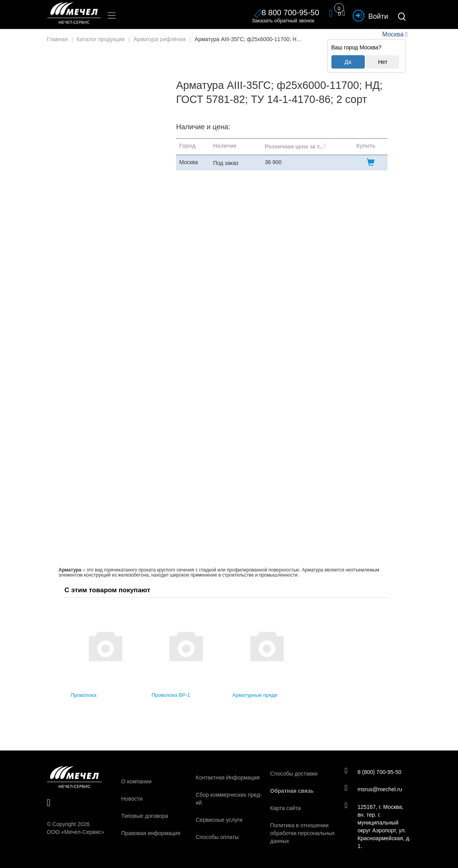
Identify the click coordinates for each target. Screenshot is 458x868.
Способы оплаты (217, 837)
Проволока (84, 695)
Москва (393, 34)
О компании (137, 781)
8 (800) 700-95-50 (374, 772)
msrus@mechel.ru (374, 789)
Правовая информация (151, 833)
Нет (383, 62)
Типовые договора (145, 816)
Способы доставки (294, 774)
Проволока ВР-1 (171, 695)
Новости (132, 799)
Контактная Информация (228, 778)
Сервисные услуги (219, 820)
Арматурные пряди (255, 695)
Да (348, 62)
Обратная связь (292, 791)
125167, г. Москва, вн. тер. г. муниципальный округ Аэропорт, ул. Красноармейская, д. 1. (376, 826)
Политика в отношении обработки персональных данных (303, 833)
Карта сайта (286, 808)
